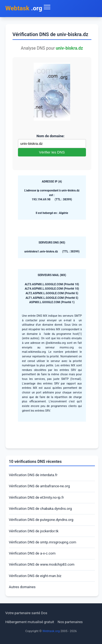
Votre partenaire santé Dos (26, 613)
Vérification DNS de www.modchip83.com (42, 564)
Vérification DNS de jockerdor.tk (34, 531)
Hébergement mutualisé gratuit (30, 622)
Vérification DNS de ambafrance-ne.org (40, 486)
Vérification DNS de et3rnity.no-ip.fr (36, 497)
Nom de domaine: (50, 136)
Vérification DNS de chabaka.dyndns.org (41, 509)
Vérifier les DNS (52, 152)
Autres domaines (22, 587)
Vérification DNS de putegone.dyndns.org (41, 520)
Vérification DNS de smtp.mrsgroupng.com (43, 542)
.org (24, 8)
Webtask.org (51, 631)
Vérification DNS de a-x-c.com (32, 553)
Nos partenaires (70, 622)
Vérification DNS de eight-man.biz (35, 576)
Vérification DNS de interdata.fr (33, 475)
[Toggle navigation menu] (69, 7)
